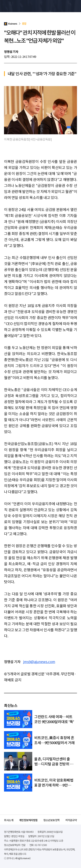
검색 (68, 6)
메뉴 (75, 6)
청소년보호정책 (51, 820)
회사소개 (9, 820)
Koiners (13, 6)
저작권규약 (71, 820)
